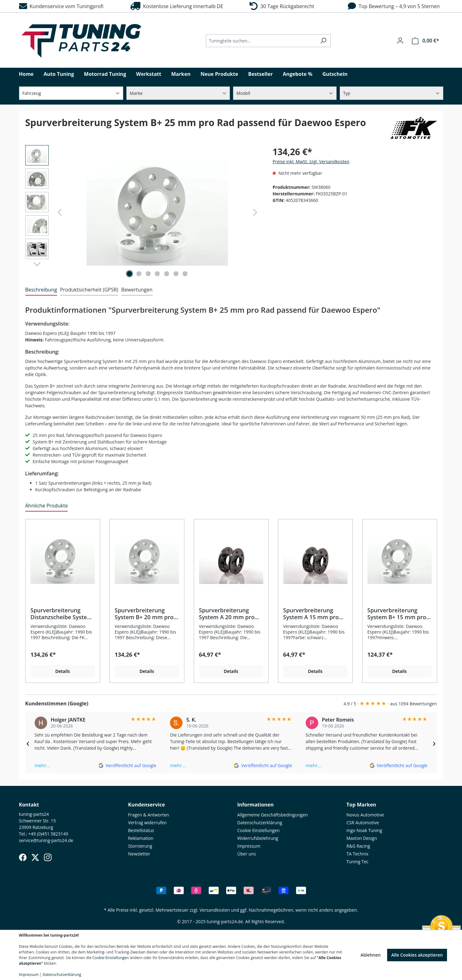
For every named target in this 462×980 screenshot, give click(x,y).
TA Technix (358, 854)
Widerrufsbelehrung (258, 838)
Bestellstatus (141, 830)
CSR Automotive (363, 823)
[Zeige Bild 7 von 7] (185, 274)
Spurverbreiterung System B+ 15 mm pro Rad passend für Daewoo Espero (397, 614)
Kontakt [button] (29, 805)
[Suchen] (323, 41)
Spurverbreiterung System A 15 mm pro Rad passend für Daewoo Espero (311, 614)
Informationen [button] (256, 805)
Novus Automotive (365, 815)
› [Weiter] (434, 743)
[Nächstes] (255, 212)
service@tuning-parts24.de (46, 840)
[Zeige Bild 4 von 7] (157, 274)
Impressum (249, 846)
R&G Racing (358, 846)
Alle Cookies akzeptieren (417, 955)
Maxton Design (362, 838)
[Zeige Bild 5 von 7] (167, 274)
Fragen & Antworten (149, 815)
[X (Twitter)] (35, 857)
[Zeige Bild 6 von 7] (176, 274)
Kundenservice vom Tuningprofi (61, 6)
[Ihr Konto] (400, 41)
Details (63, 671)
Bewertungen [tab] (137, 290)
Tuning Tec (358, 862)
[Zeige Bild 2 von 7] (139, 274)
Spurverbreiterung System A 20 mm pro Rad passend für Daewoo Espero (227, 614)
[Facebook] (23, 857)
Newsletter (139, 854)
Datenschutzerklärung (260, 823)
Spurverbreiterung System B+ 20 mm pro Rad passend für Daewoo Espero (144, 614)
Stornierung (140, 846)
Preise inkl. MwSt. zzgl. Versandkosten (311, 162)
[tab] (41, 290)
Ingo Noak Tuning (365, 830)
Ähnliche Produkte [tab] (47, 506)
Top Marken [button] (361, 805)
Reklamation (141, 838)
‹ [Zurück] (28, 743)
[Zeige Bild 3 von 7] (148, 274)
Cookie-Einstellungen (111, 958)
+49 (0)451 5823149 (48, 834)
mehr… (42, 765)
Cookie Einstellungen (259, 830)
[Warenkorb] (426, 41)
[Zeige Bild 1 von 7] (129, 274)
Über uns (247, 854)
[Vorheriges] (60, 212)
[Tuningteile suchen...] (261, 41)
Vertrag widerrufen (148, 823)
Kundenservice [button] (147, 805)
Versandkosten (215, 910)
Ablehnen (370, 955)
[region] (143, 212)
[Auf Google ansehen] (127, 765)
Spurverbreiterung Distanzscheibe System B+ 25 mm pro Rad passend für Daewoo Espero (61, 614)
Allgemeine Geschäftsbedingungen (273, 815)
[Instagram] (48, 857)
